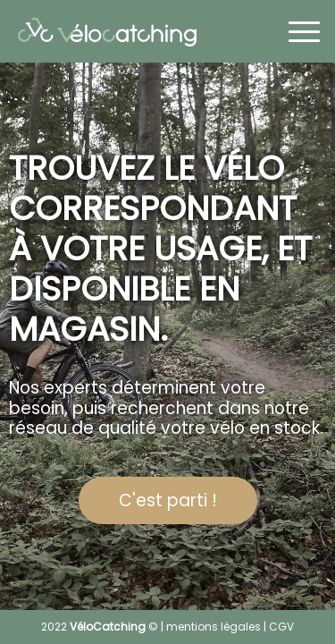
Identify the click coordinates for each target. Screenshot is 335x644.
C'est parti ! (168, 500)
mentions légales (214, 627)
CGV (281, 627)
